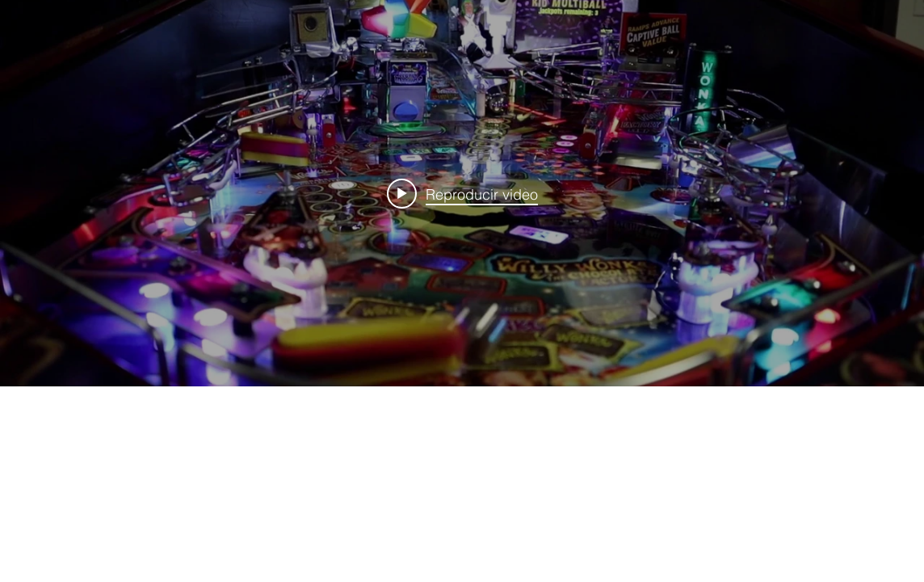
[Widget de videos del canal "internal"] (462, 193)
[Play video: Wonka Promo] (462, 193)
